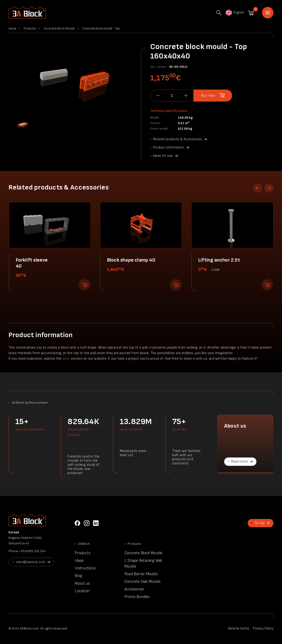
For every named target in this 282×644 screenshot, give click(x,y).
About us (82, 583)
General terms (239, 628)
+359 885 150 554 (32, 551)
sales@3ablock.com (30, 562)
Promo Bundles (137, 597)
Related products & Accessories (177, 139)
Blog (78, 576)
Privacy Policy (263, 628)
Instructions (85, 568)
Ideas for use (163, 156)
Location (82, 591)
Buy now (208, 96)
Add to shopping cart (85, 285)
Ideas (66, 359)
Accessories (134, 589)
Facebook (77, 523)
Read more (239, 462)
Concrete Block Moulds (59, 29)
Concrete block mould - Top (101, 29)
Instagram (87, 523)
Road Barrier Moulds (141, 574)
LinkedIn (96, 523)
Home (268, 13)
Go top (260, 523)
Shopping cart (251, 13)
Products (30, 29)
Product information (168, 147)
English (235, 13)
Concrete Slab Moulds (142, 582)
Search (219, 13)
